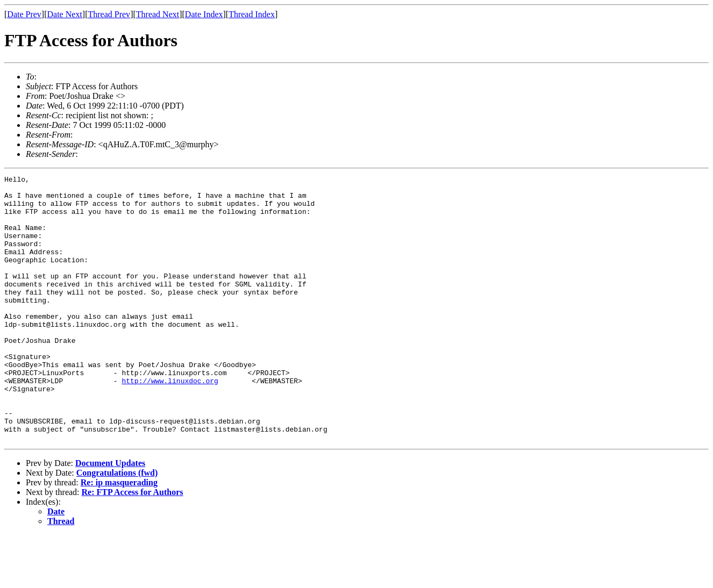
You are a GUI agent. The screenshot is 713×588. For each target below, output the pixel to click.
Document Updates (110, 516)
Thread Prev (109, 14)
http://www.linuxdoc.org (170, 422)
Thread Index (252, 14)
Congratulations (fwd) (117, 526)
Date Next (65, 14)
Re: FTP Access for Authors (133, 545)
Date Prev (24, 14)
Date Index (204, 14)
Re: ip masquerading (119, 536)
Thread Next (158, 14)
